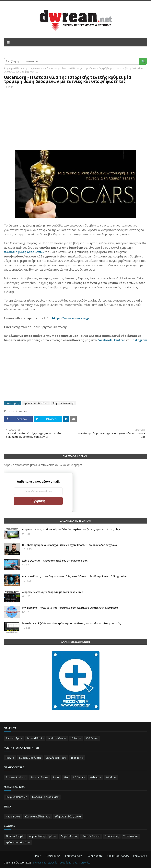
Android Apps (14, 738)
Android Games (57, 738)
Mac (66, 777)
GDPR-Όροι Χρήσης (118, 856)
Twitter (119, 340)
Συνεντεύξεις (131, 836)
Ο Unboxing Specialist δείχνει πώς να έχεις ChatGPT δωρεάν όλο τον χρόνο (69, 545)
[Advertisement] (75, 122)
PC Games (79, 777)
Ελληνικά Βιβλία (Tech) (38, 817)
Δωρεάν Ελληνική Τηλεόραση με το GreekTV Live (52, 592)
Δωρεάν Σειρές (69, 836)
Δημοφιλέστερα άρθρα (42, 836)
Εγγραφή (38, 501)
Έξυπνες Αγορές (15, 836)
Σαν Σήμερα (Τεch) (56, 758)
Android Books (35, 738)
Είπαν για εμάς (74, 856)
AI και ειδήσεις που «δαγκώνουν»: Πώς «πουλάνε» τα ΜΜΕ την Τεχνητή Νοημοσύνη (75, 576)
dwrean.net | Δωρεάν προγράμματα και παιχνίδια (62, 863)
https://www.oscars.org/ (71, 318)
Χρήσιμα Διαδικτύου (36, 403)
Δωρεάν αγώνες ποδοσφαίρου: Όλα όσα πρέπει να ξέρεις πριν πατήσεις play (71, 529)
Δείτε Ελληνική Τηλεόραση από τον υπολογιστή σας (55, 561)
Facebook (105, 340)
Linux (56, 777)
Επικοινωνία (140, 856)
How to (10, 758)
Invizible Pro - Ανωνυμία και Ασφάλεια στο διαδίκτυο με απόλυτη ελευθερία (70, 608)
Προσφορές (112, 836)
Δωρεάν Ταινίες (91, 836)
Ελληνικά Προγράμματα (45, 797)
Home (37, 856)
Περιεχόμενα (53, 856)
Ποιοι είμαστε (95, 856)
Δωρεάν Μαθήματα (30, 758)
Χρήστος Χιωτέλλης (33, 68)
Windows (111, 777)
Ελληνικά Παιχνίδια (17, 797)
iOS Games (92, 738)
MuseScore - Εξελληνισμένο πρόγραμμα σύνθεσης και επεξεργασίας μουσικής (71, 623)
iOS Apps (76, 738)
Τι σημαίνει (77, 758)
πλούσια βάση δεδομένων (24, 252)
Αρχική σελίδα (12, 68)
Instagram (139, 340)
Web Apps (95, 777)
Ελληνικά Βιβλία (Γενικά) (68, 817)
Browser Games (39, 777)
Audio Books (13, 817)
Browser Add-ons (16, 777)
